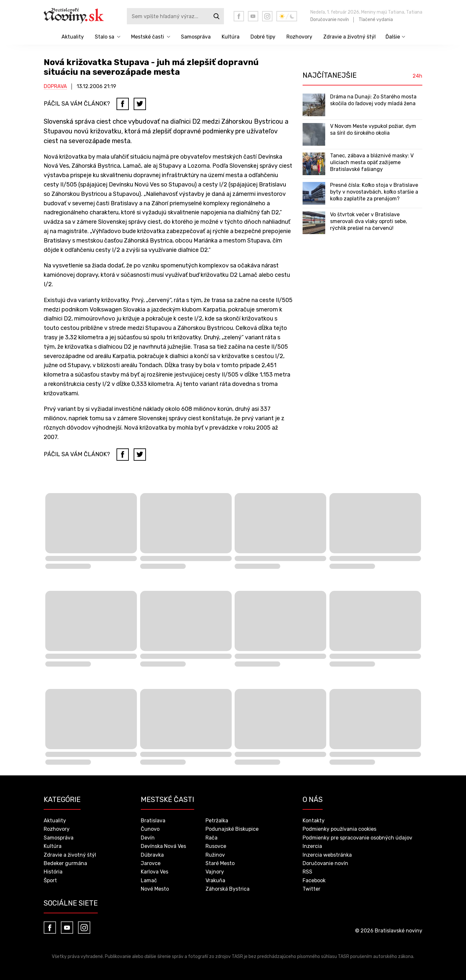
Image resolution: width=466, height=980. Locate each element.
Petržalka (217, 821)
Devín (148, 838)
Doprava (55, 86)
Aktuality (73, 37)
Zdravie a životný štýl (349, 37)
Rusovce (216, 846)
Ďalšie (393, 37)
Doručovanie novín (330, 20)
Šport (50, 880)
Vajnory (215, 872)
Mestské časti (148, 37)
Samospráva (196, 37)
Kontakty (314, 821)
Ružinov (215, 855)
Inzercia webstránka (327, 855)
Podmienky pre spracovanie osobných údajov (357, 838)
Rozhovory (299, 37)
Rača (211, 838)
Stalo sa (105, 37)
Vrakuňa (215, 880)
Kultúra (231, 37)
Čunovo (150, 829)
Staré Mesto (220, 863)
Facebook (314, 880)
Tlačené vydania (376, 20)
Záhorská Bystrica (227, 889)
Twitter (311, 889)
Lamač (149, 880)
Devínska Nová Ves (163, 846)
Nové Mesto (155, 889)
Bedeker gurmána (65, 863)
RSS (307, 872)
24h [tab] (417, 76)
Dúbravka (152, 855)
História (53, 872)
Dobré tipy (263, 37)
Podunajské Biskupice (232, 829)
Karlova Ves (155, 872)
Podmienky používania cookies (339, 829)
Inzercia (312, 846)
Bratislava (153, 821)
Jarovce (151, 863)
